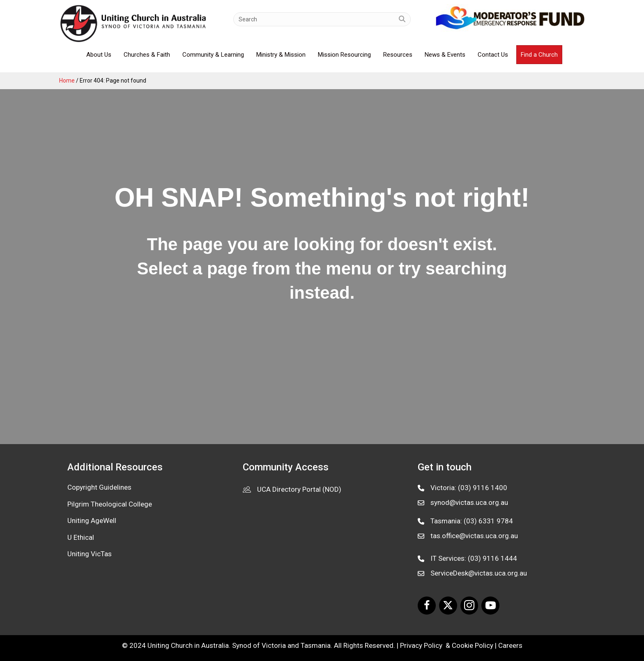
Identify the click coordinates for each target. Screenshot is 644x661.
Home (67, 81)
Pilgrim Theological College (110, 504)
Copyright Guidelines (99, 487)
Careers (510, 645)
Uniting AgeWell (92, 521)
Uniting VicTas (90, 554)
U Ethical (81, 537)
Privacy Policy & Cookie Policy (447, 645)
